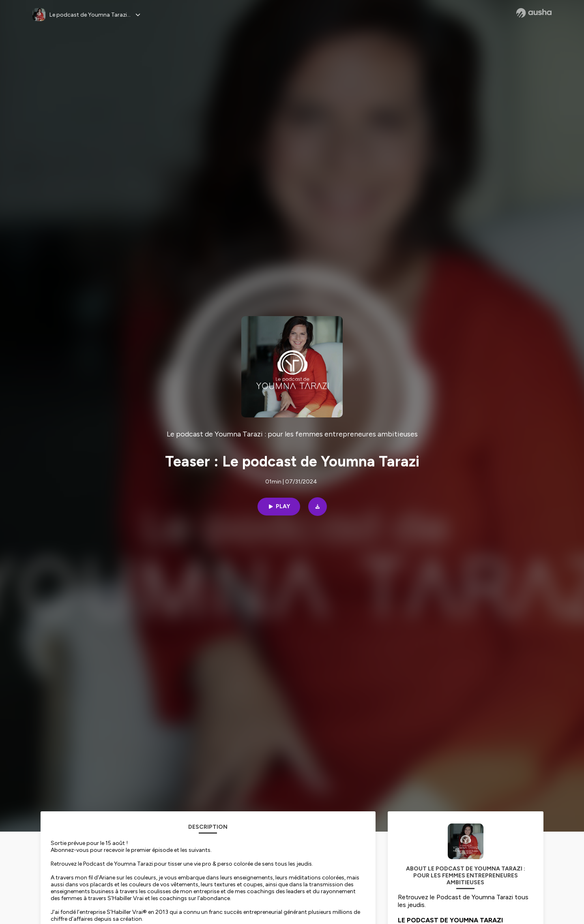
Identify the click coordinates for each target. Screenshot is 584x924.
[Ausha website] (534, 13)
